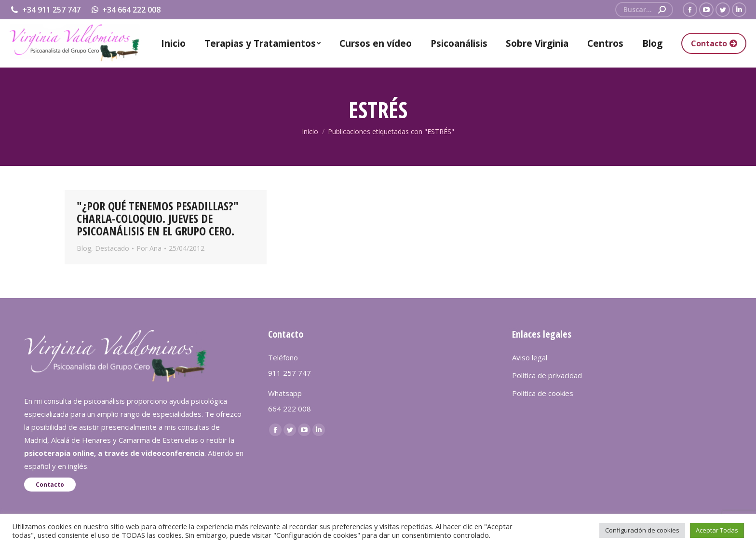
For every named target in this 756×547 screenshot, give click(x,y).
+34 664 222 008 (126, 10)
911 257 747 (290, 373)
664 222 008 (290, 409)
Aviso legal (530, 357)
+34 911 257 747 (45, 10)
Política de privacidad (547, 375)
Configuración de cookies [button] (642, 530)
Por (149, 248)
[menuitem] (173, 43)
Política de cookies (543, 393)
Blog (84, 248)
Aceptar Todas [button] (717, 530)
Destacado (112, 248)
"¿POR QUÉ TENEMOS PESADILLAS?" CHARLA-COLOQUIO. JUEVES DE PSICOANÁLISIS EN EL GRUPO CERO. (158, 218)
